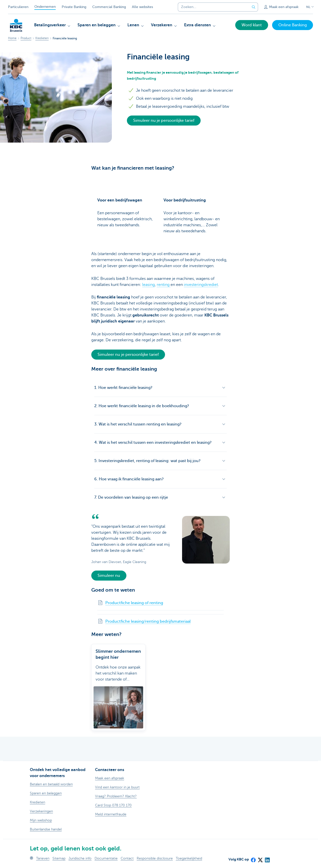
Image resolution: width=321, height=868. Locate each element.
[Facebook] (253, 858)
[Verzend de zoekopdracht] (254, 7)
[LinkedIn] (267, 858)
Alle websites (142, 7)
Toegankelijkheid (189, 858)
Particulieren (18, 7)
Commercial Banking (109, 7)
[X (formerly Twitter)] (260, 858)
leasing (148, 285)
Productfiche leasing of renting (134, 603)
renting (164, 285)
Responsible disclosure (155, 858)
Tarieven (43, 858)
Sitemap (59, 858)
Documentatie (106, 858)
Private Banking (74, 7)
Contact (127, 858)
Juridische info (80, 858)
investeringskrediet (201, 285)
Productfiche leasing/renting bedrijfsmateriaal (148, 621)
